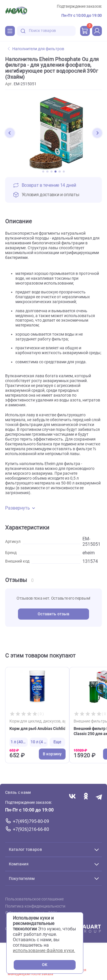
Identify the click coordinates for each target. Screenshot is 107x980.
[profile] (97, 31)
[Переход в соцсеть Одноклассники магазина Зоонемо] (86, 797)
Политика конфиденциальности (35, 906)
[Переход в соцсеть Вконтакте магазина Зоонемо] (72, 797)
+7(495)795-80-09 (31, 821)
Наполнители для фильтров (36, 49)
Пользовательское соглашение (34, 899)
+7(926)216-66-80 (31, 829)
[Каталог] (10, 31)
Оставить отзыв (53, 614)
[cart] (85, 31)
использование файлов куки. (44, 950)
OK (45, 965)
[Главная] (16, 11)
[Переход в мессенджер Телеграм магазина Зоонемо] (99, 797)
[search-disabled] (23, 31)
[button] (10, 133)
